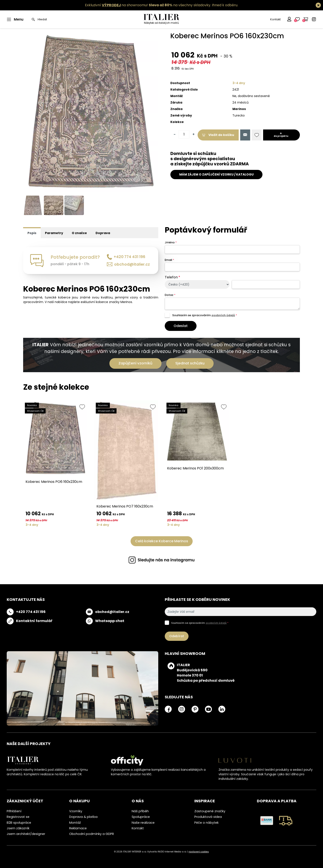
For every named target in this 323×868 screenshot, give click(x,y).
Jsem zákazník (18, 828)
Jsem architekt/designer (26, 834)
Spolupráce (141, 817)
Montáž (75, 823)
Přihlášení (14, 811)
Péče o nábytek (206, 823)
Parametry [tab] (54, 233)
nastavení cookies (199, 852)
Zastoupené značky (210, 811)
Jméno (171, 242)
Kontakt (275, 19)
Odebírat (177, 636)
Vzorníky (76, 811)
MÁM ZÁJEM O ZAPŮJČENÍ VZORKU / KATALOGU (216, 174)
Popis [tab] (32, 233)
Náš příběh (140, 811)
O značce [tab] (79, 233)
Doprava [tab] (103, 233)
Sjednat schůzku (190, 363)
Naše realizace (143, 823)
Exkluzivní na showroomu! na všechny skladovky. (148, 5)
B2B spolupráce (19, 823)
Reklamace (78, 828)
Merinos (239, 109)
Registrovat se (18, 817)
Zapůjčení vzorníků (135, 363)
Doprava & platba (83, 817)
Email (169, 260)
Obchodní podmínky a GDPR (92, 834)
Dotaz (170, 295)
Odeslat (181, 326)
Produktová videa (208, 817)
